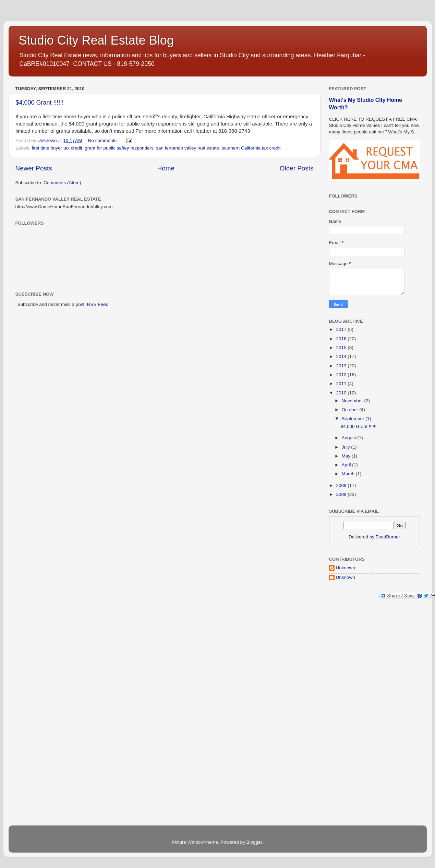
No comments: (104, 140)
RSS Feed (98, 304)
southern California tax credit (251, 148)
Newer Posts (34, 168)
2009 (342, 485)
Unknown (346, 568)
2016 (342, 339)
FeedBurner (388, 537)
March (349, 474)
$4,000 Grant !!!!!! (40, 103)
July (347, 447)
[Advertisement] (357, 714)
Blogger (254, 842)
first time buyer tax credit (57, 148)
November (353, 401)
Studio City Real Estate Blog (96, 40)
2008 (342, 494)
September (354, 419)
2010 (342, 393)
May (347, 456)
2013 (342, 366)
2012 (342, 375)
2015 (342, 348)
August (350, 438)
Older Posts (297, 168)
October (351, 410)
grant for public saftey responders (119, 148)
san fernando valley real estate (188, 148)
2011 (342, 384)
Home (166, 168)
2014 (342, 356)
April (347, 465)
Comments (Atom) (62, 183)
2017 (342, 329)
